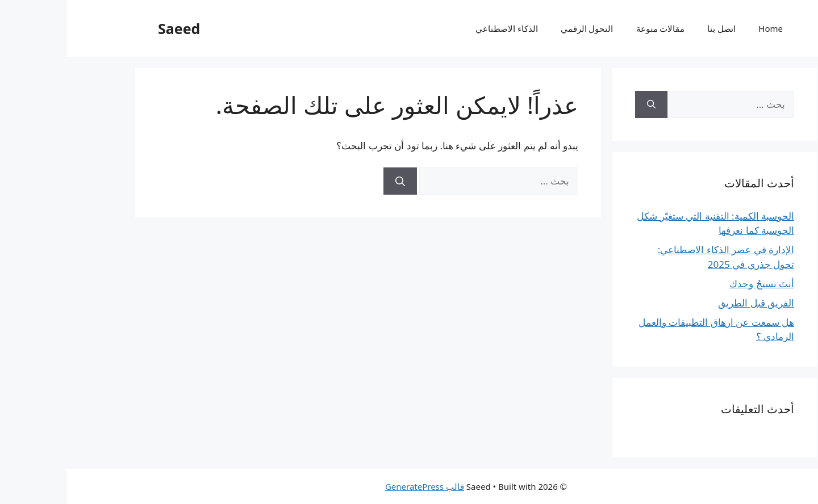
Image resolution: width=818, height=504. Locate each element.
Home (704, 28)
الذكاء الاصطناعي (440, 28)
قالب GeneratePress (358, 486)
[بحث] (333, 181)
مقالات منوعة (594, 28)
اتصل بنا (654, 28)
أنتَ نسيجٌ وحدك (695, 283)
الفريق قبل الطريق (689, 303)
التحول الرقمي (520, 28)
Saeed (112, 28)
